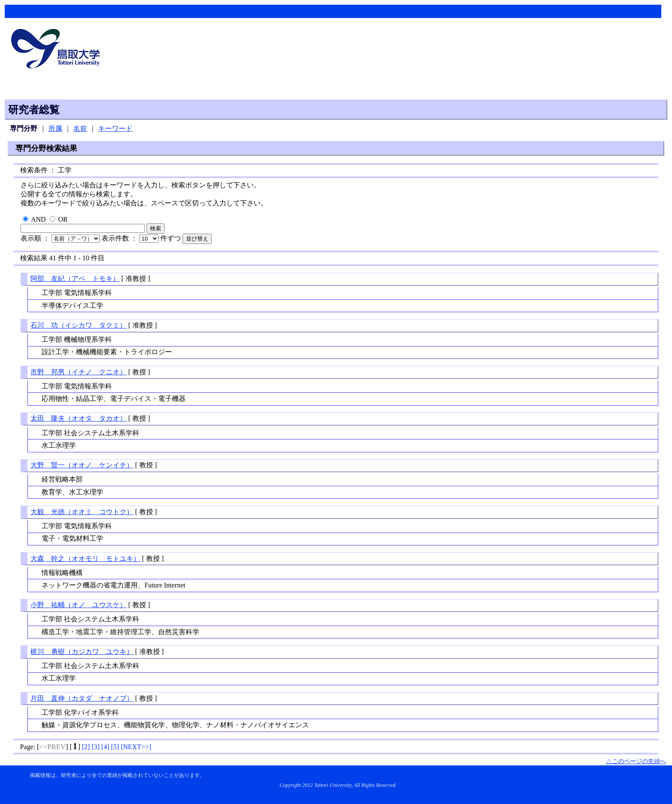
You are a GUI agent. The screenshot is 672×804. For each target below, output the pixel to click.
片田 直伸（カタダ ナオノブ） (82, 698)
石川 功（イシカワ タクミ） (78, 325)
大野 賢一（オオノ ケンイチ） (82, 465)
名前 (80, 128)
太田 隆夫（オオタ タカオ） (78, 418)
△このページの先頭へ (636, 761)
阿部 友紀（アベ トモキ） (75, 279)
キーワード (115, 128)
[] (86, 747)
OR (63, 219)
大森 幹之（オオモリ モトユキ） (85, 559)
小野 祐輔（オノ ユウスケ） (78, 605)
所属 (55, 128)
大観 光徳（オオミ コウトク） (82, 512)
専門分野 (24, 128)
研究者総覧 (34, 110)
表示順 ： (61, 238)
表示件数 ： (131, 238)
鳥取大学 (58, 50)
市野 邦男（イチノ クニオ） (78, 372)
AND (38, 219)
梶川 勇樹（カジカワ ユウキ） (82, 652)
